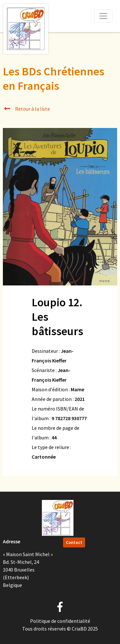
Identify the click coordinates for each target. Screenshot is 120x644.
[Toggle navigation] (103, 16)
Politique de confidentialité (60, 621)
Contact (74, 542)
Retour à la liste (26, 109)
